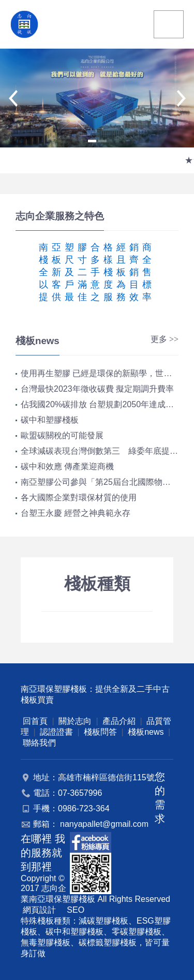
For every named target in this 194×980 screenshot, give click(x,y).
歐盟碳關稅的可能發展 (62, 435)
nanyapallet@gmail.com (104, 824)
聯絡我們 (39, 743)
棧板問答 (100, 732)
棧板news (146, 732)
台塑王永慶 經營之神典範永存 (76, 513)
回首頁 (35, 721)
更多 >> (165, 339)
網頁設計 (39, 910)
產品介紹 (119, 721)
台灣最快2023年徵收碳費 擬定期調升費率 (97, 389)
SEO (76, 910)
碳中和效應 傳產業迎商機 (67, 466)
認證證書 (56, 732)
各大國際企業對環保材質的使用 (79, 498)
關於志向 (75, 721)
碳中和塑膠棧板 (50, 420)
